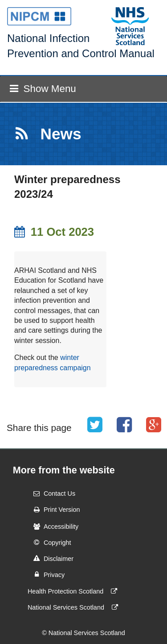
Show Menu (43, 89)
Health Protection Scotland (74, 591)
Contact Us (51, 493)
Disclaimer (51, 558)
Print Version (54, 510)
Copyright (49, 542)
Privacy (46, 574)
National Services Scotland (75, 607)
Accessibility (53, 527)
